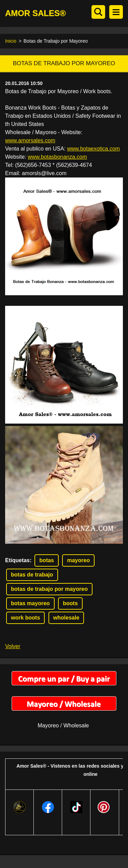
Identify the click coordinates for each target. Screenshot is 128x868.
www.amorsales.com (30, 140)
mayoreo (78, 560)
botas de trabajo (32, 575)
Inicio (11, 41)
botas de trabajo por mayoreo (49, 589)
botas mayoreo (30, 603)
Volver (13, 646)
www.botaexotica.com (93, 149)
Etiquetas (17, 560)
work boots (25, 618)
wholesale (66, 618)
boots (70, 603)
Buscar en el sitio (98, 12)
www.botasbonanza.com (57, 157)
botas (47, 560)
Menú (116, 12)
